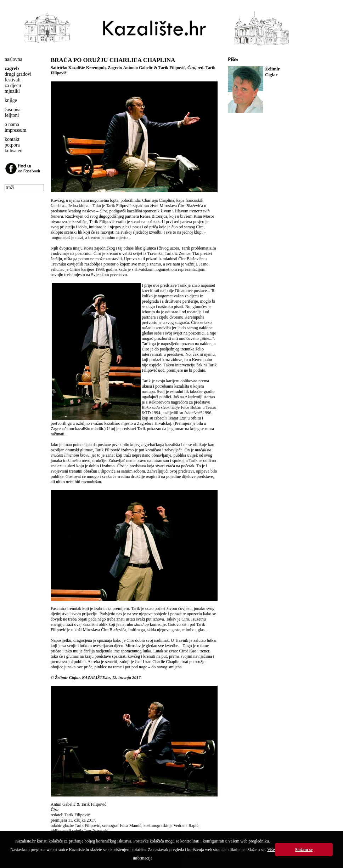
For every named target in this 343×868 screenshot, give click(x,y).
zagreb (12, 68)
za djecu (13, 85)
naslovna (13, 59)
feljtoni (12, 115)
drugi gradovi (18, 74)
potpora (12, 145)
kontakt (12, 139)
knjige (11, 100)
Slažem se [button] (304, 850)
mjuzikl (12, 91)
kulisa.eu (13, 151)
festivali (13, 80)
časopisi (13, 110)
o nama (12, 124)
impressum (15, 130)
